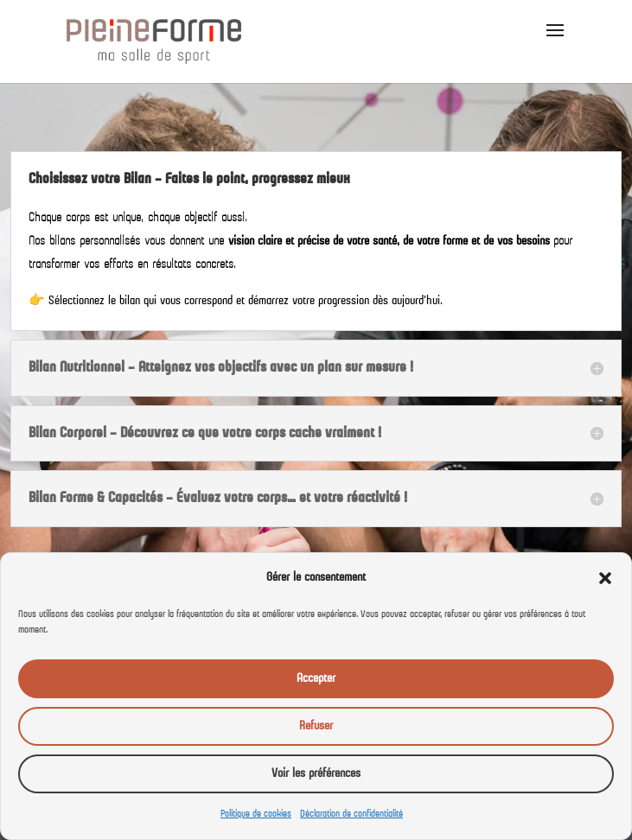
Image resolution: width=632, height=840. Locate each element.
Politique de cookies (256, 814)
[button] (605, 578)
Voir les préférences (316, 774)
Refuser (316, 726)
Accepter (316, 679)
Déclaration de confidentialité (351, 814)
